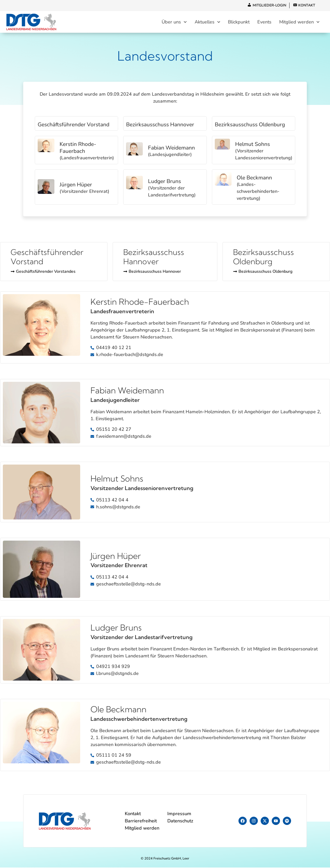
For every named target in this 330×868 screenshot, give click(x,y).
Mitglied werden (299, 22)
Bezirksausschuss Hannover (160, 125)
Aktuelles (208, 22)
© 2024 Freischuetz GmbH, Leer (165, 859)
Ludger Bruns (164, 181)
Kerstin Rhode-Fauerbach (78, 148)
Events (264, 22)
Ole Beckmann (254, 178)
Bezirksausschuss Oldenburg (250, 125)
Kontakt (133, 814)
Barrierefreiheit (141, 821)
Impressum (179, 814)
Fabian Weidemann (171, 148)
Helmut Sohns (253, 145)
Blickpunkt (239, 22)
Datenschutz (180, 821)
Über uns (174, 22)
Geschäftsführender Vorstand (73, 125)
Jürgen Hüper (76, 185)
